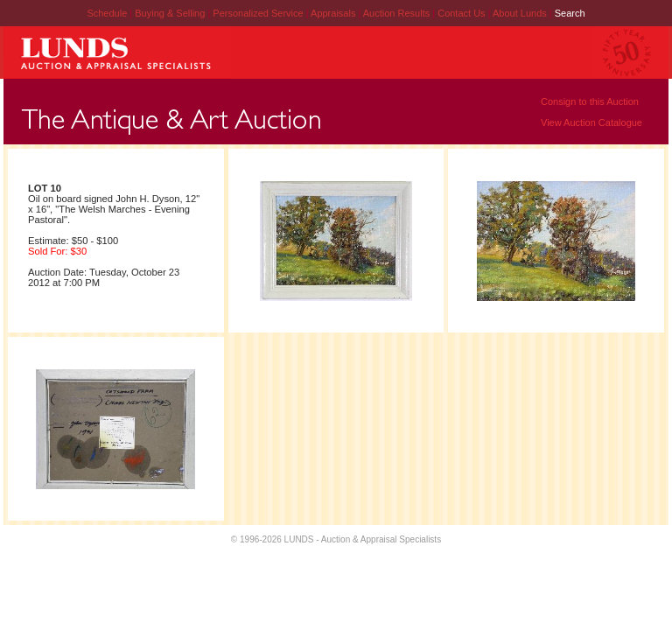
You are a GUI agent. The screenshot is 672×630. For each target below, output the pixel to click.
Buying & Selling (171, 13)
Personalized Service (259, 13)
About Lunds (521, 13)
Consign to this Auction (590, 101)
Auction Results (398, 13)
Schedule (107, 13)
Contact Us (461, 13)
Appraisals (334, 13)
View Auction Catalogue (591, 122)
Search (570, 13)
